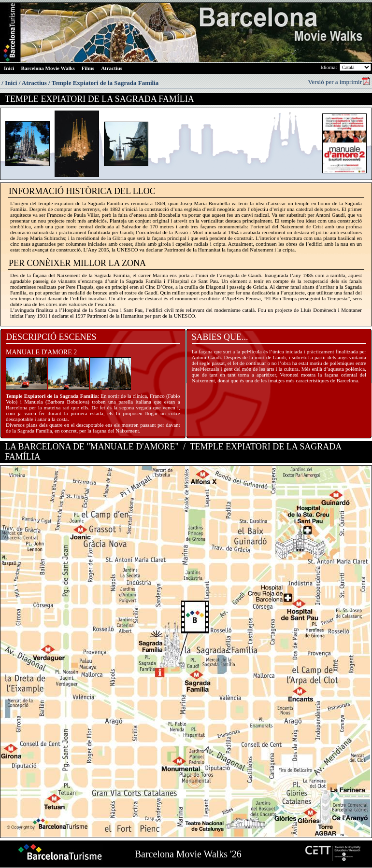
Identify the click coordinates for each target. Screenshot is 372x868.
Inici (9, 68)
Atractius (112, 68)
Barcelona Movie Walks (48, 68)
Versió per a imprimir (339, 81)
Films (88, 68)
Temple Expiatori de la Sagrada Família (105, 83)
